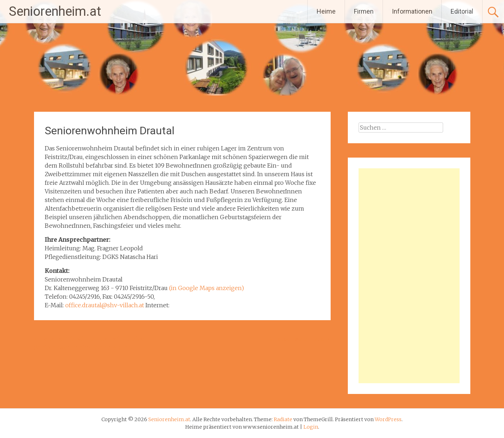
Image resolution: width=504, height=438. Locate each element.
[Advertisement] (409, 276)
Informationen (412, 11)
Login (311, 427)
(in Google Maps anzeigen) (207, 288)
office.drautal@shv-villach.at (105, 305)
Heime (326, 11)
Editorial (462, 11)
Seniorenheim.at (55, 11)
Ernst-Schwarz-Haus (299, 339)
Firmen (364, 11)
